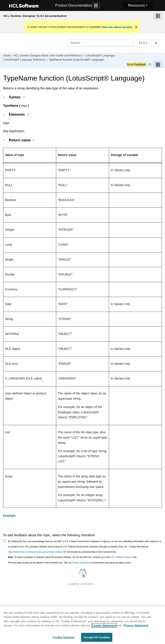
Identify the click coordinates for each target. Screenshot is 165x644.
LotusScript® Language (100, 56)
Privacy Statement (81, 563)
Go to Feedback (136, 65)
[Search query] (100, 43)
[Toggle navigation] (96, 5)
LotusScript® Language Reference (24, 60)
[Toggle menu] (158, 16)
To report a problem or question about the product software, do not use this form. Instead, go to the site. (73, 557)
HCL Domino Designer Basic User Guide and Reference (48, 56)
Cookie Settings (64, 639)
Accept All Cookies (97, 639)
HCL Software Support (122, 557)
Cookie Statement (104, 627)
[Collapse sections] (151, 65)
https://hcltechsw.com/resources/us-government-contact (35, 552)
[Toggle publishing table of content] (158, 65)
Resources (136, 5)
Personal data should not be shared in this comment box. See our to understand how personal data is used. (70, 563)
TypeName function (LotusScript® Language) (76, 60)
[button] (5, 97)
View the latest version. (117, 27)
